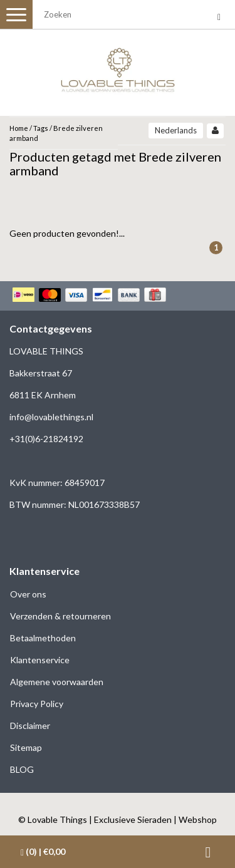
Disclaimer (30, 726)
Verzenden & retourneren (60, 616)
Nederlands (176, 130)
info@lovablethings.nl (51, 417)
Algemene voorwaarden (57, 682)
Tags (41, 128)
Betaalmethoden (43, 638)
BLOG (22, 769)
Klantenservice (40, 660)
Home (19, 128)
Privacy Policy (37, 704)
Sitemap (26, 747)
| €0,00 (43, 852)
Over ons (28, 594)
